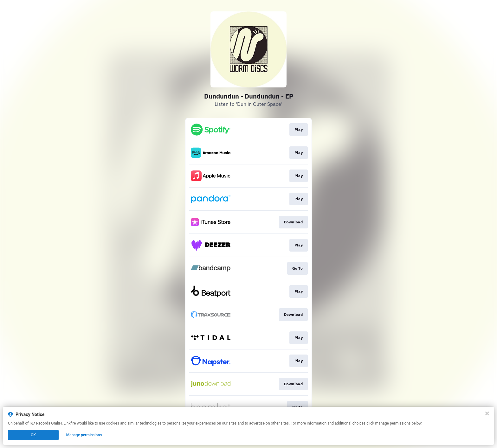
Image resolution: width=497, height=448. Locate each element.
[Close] (487, 413)
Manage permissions (84, 435)
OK (33, 435)
